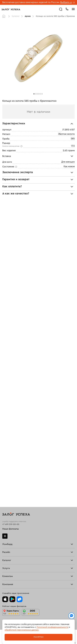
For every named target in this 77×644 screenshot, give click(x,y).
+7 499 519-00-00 (11, 524)
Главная (4, 16)
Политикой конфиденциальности (52, 627)
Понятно (38, 637)
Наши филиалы (11, 529)
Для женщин (68, 162)
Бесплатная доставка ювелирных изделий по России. (31, 2)
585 (73, 139)
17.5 (73, 146)
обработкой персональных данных (22, 630)
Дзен (5, 536)
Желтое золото (66, 134)
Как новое (69, 166)
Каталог (16, 16)
